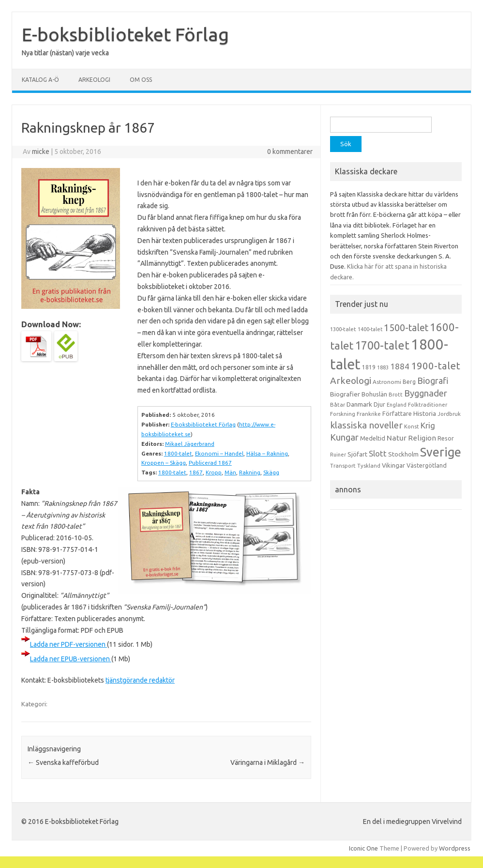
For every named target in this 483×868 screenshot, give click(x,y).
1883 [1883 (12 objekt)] (383, 367)
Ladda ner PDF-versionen (68, 644)
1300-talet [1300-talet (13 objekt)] (343, 329)
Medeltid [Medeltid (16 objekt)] (373, 438)
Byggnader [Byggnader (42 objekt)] (426, 393)
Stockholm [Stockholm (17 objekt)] (403, 454)
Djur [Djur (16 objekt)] (379, 404)
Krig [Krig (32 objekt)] (428, 425)
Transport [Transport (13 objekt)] (343, 466)
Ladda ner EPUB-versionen (71, 659)
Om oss (141, 80)
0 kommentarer (290, 152)
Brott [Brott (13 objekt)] (396, 395)
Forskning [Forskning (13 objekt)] (343, 414)
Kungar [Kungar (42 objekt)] (344, 437)
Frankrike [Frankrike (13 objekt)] (369, 414)
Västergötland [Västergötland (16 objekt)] (427, 465)
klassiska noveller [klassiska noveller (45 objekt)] (366, 425)
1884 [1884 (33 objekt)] (400, 366)
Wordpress (455, 848)
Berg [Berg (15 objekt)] (409, 382)
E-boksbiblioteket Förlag (125, 34)
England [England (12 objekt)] (397, 405)
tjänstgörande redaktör (140, 680)
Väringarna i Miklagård (268, 762)
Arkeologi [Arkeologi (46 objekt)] (351, 381)
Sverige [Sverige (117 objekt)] (441, 452)
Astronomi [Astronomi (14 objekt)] (387, 382)
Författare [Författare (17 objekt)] (397, 413)
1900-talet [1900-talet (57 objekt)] (436, 366)
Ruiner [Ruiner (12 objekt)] (338, 455)
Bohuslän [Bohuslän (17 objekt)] (374, 394)
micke (41, 152)
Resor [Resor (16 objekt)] (446, 438)
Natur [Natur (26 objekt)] (397, 438)
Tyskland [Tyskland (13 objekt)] (369, 466)
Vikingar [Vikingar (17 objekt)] (393, 465)
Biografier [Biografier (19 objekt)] (345, 394)
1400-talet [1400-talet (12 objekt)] (370, 329)
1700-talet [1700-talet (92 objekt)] (382, 345)
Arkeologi (94, 80)
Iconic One (363, 848)
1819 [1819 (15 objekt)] (369, 367)
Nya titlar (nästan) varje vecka (65, 53)
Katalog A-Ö (40, 80)
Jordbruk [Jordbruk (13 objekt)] (449, 414)
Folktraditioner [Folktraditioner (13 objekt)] (428, 405)
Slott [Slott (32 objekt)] (378, 453)
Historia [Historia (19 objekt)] (425, 413)
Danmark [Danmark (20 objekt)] (359, 404)
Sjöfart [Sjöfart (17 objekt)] (357, 454)
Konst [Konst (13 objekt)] (412, 426)
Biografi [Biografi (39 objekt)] (433, 381)
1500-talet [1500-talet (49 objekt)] (406, 328)
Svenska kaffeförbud (63, 762)
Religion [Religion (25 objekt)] (422, 438)
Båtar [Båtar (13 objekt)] (338, 405)
